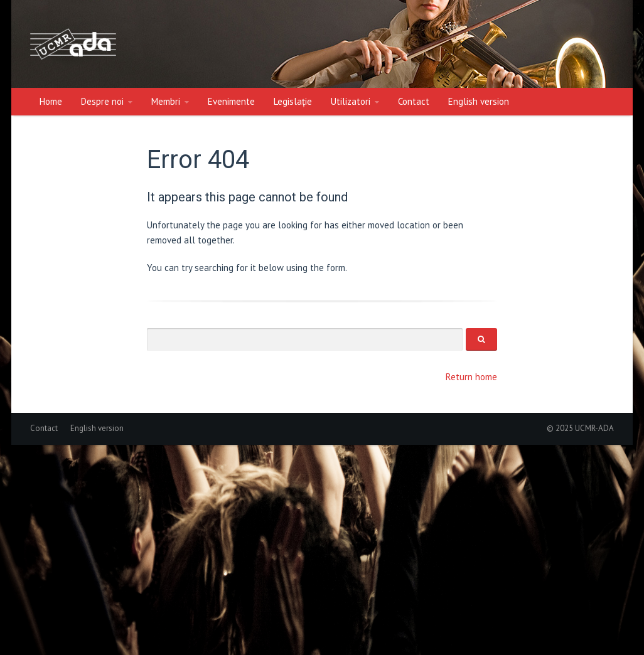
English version (479, 101)
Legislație (293, 101)
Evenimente (231, 101)
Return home (471, 377)
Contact (414, 101)
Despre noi (102, 101)
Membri (166, 101)
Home (51, 101)
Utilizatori (351, 101)
